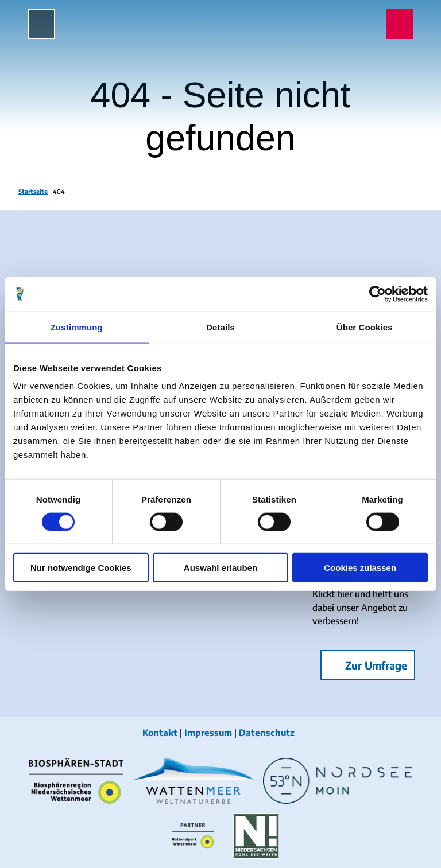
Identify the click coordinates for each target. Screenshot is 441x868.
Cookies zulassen (360, 568)
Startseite (33, 191)
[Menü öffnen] (41, 24)
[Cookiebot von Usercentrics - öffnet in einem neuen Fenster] (378, 294)
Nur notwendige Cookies (81, 568)
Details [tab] (220, 327)
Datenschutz (267, 732)
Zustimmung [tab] (77, 327)
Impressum (208, 732)
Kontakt (160, 732)
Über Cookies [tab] (365, 327)
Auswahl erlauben (220, 568)
